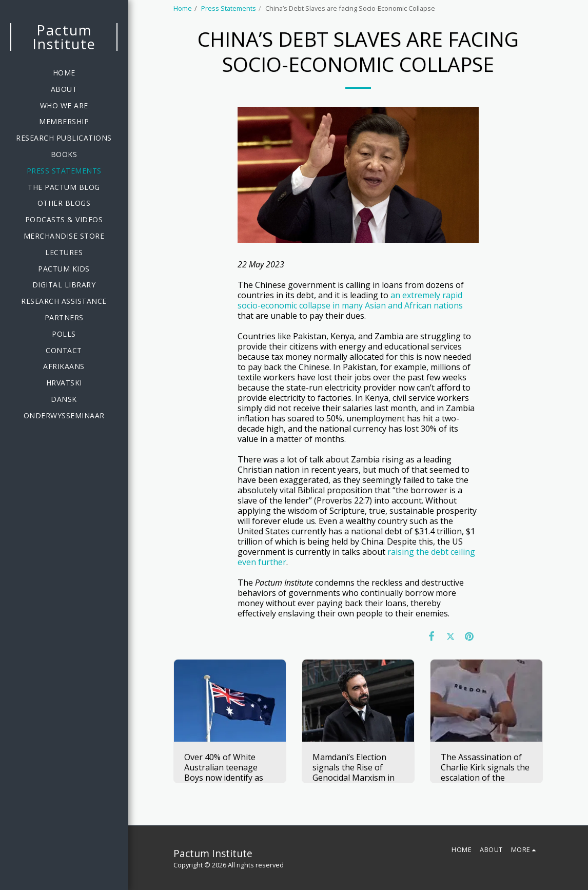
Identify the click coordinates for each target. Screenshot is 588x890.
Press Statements (229, 8)
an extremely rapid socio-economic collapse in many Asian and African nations (350, 300)
